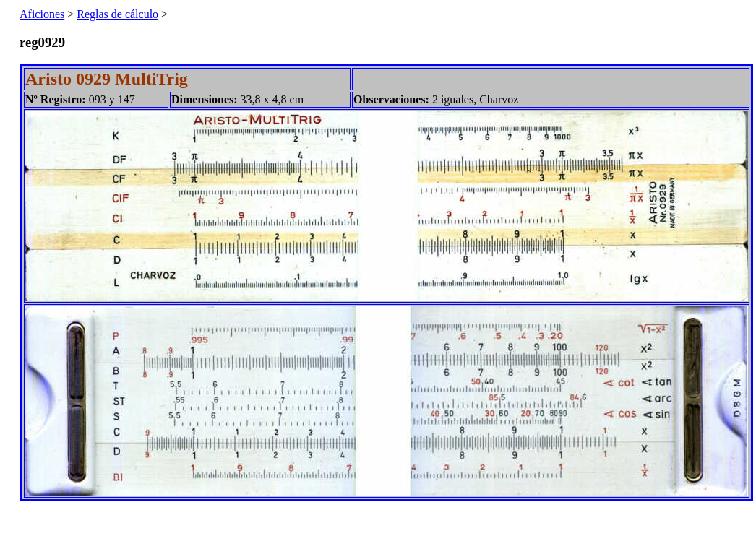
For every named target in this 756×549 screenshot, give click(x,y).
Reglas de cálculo (117, 14)
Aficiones (42, 14)
